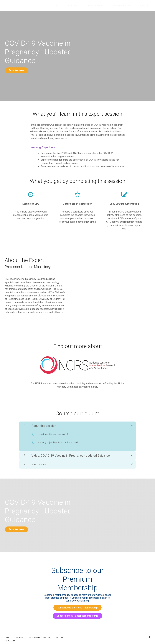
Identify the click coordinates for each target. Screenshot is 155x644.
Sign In (146, 6)
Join (77, 6)
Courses (89, 6)
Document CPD (129, 6)
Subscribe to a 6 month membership (76, 603)
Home (8, 628)
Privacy (60, 628)
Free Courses (107, 6)
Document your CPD (40, 628)
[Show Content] (131, 423)
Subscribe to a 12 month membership (76, 609)
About (20, 628)
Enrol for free (16, 70)
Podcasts (10, 632)
